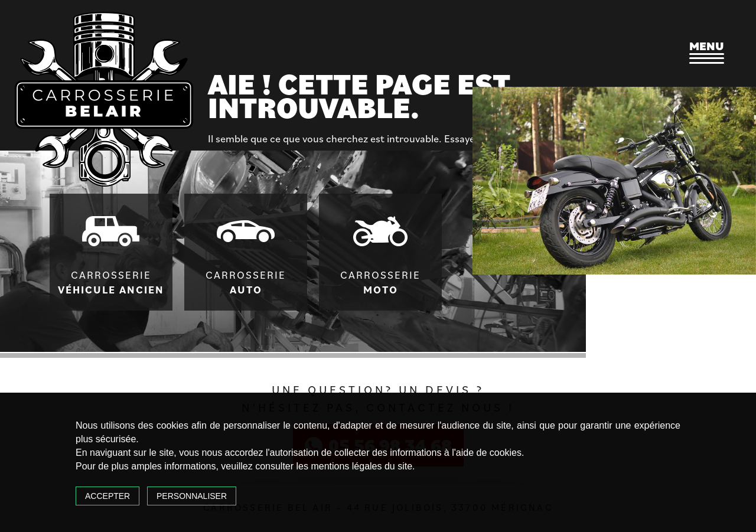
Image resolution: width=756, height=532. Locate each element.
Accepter (107, 496)
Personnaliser (192, 496)
